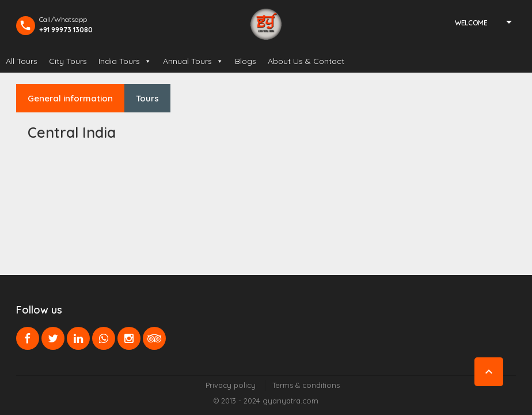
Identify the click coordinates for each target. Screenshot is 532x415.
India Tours (125, 61)
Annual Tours (193, 61)
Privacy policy (231, 385)
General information (70, 98)
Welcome (471, 23)
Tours (147, 98)
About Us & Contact (306, 61)
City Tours (68, 61)
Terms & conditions (306, 385)
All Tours (22, 61)
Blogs (246, 61)
